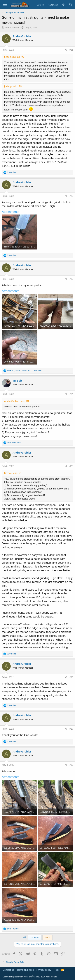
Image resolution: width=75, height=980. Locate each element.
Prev (35, 937)
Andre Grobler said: (15, 401)
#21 (71, 50)
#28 (71, 765)
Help (56, 970)
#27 (71, 729)
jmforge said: (11, 86)
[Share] (66, 50)
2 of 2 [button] (47, 937)
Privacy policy (44, 970)
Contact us (8, 970)
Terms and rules (25, 970)
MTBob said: (11, 473)
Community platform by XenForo (30, 977)
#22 (71, 196)
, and (24, 371)
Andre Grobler (12, 28)
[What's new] (63, 4)
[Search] (71, 4)
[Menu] (5, 5)
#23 (71, 279)
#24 (71, 394)
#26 (71, 677)
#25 (71, 466)
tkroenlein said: (12, 57)
